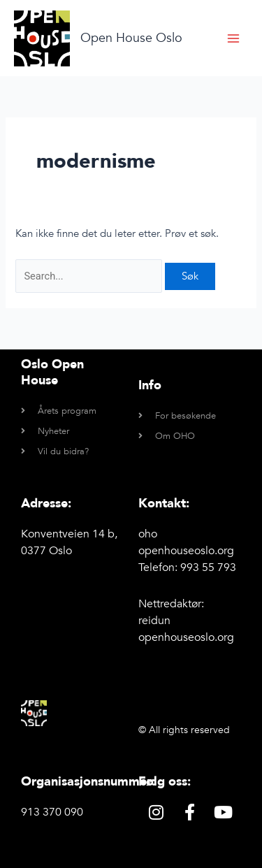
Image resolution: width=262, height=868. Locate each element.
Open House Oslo (131, 38)
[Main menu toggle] (233, 38)
